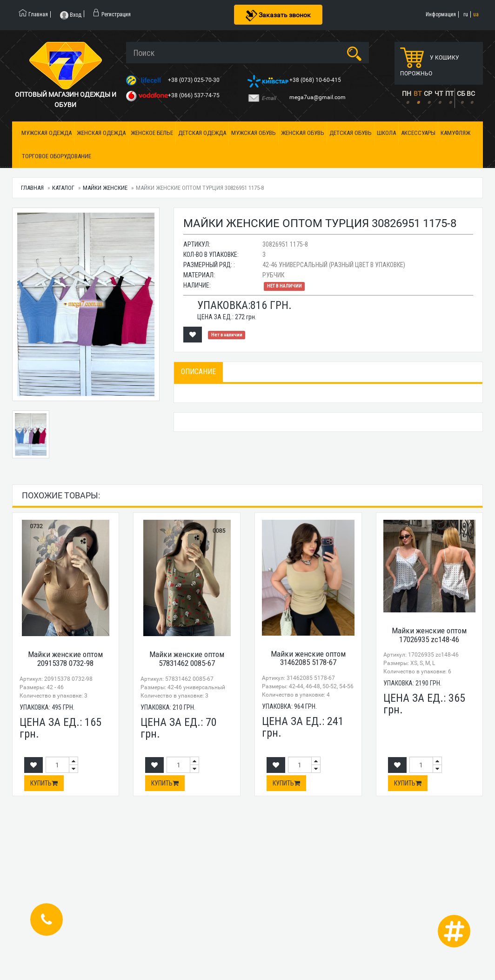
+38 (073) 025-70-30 (194, 80)
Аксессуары (418, 133)
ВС (471, 94)
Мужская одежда (47, 133)
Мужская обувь (254, 133)
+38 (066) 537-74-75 (194, 95)
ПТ (449, 94)
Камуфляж (455, 133)
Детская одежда (202, 133)
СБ (461, 94)
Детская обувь (351, 133)
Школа (386, 133)
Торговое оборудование (57, 156)
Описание (198, 372)
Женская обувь (303, 133)
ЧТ (439, 94)
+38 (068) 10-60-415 (316, 80)
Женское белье (152, 133)
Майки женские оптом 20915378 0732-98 (65, 659)
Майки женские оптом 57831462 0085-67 (187, 659)
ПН (407, 94)
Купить (44, 783)
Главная (32, 188)
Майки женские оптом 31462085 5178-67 (308, 658)
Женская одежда (101, 133)
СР (428, 94)
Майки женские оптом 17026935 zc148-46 (429, 635)
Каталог (63, 188)
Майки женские (105, 188)
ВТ (418, 94)
